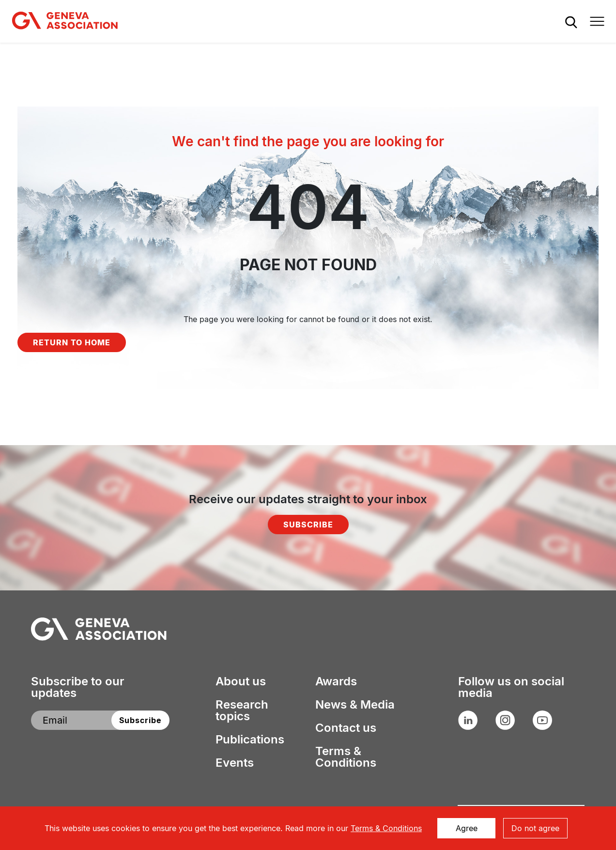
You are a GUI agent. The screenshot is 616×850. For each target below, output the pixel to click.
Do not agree (535, 828)
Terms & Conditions (346, 757)
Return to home (72, 342)
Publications (250, 740)
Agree (467, 828)
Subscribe (308, 525)
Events (235, 763)
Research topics (242, 711)
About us (241, 681)
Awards (336, 681)
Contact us (346, 728)
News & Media (355, 705)
